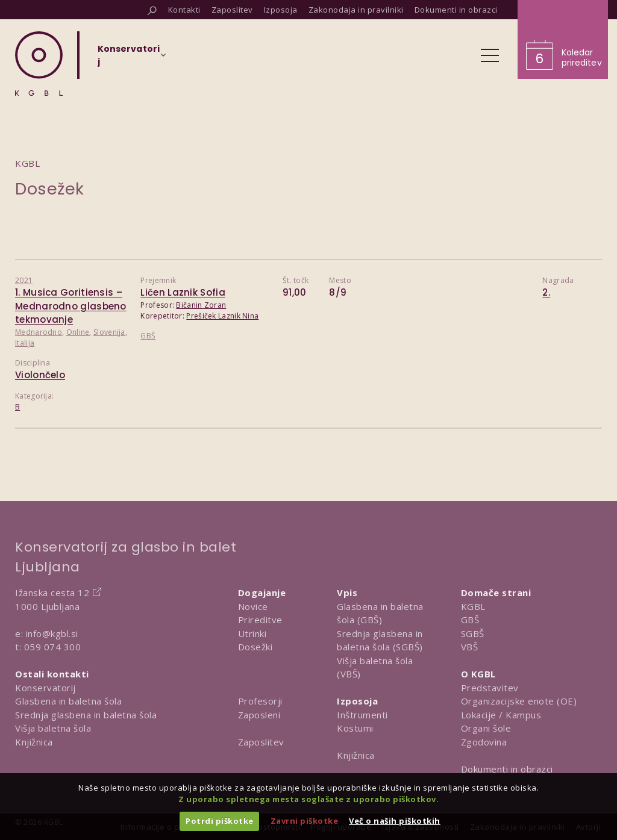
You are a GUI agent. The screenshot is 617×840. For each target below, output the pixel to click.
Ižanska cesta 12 (52, 593)
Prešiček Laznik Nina (222, 316)
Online (78, 332)
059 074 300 (53, 647)
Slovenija (109, 332)
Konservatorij (45, 688)
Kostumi (355, 728)
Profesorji (260, 701)
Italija (25, 343)
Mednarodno (39, 332)
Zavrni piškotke (305, 821)
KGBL (473, 606)
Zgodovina (484, 742)
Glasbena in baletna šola (68, 701)
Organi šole (486, 728)
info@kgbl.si (52, 633)
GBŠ (148, 336)
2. (546, 292)
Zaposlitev (261, 742)
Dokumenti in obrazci (507, 769)
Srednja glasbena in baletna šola (86, 715)
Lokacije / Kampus (501, 715)
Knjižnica (34, 742)
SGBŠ (473, 633)
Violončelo (40, 375)
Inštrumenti (362, 715)
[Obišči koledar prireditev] (563, 39)
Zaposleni (259, 715)
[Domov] (39, 64)
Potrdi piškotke (220, 821)
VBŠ (470, 647)
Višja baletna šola (53, 728)
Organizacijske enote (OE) (519, 701)
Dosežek (50, 189)
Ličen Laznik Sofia (183, 292)
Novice (253, 606)
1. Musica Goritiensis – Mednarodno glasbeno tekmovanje (71, 306)
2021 (24, 280)
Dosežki (255, 647)
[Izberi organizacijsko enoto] (129, 59)
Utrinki (252, 633)
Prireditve (260, 620)
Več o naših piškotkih (395, 821)
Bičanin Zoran (201, 305)
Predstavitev (490, 688)
